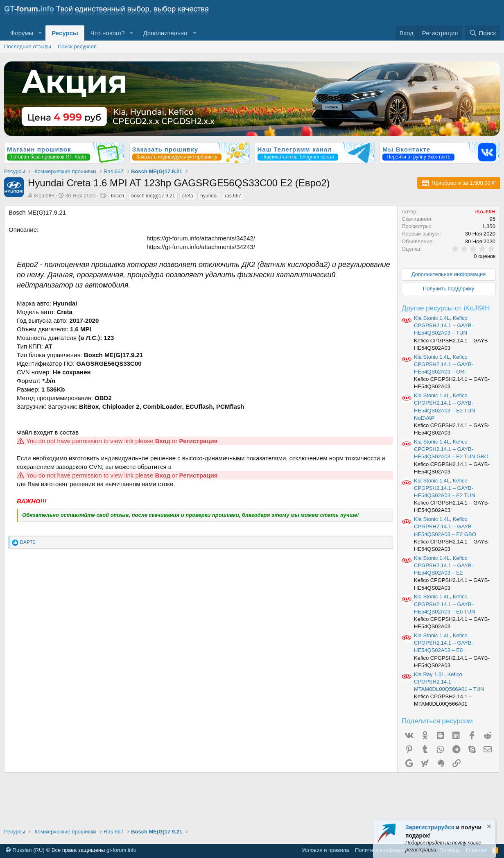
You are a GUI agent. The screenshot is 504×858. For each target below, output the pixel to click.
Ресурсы (65, 33)
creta (188, 196)
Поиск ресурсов (77, 46)
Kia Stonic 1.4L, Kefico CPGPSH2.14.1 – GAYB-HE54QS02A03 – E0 (444, 643)
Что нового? (108, 33)
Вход (163, 441)
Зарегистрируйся (430, 827)
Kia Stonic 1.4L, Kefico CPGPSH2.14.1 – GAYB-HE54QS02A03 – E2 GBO (445, 526)
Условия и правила (326, 850)
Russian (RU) (25, 850)
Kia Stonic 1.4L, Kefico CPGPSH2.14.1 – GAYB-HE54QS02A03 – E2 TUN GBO (451, 449)
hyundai (209, 196)
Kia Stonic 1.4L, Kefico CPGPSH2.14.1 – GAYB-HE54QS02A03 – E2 (444, 565)
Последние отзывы (28, 46)
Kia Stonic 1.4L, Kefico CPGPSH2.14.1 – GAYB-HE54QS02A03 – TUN (444, 325)
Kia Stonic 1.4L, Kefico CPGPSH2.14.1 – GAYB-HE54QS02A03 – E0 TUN (444, 604)
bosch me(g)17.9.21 (153, 196)
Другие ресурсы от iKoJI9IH (446, 308)
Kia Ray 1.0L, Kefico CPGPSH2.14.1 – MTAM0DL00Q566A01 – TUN (449, 682)
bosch (118, 196)
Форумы (22, 33)
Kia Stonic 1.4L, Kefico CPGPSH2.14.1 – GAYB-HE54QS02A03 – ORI (444, 364)
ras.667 (233, 196)
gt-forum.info (121, 850)
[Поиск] (483, 33)
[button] (40, 33)
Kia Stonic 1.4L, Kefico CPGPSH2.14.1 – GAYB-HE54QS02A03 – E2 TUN (444, 488)
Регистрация (199, 441)
